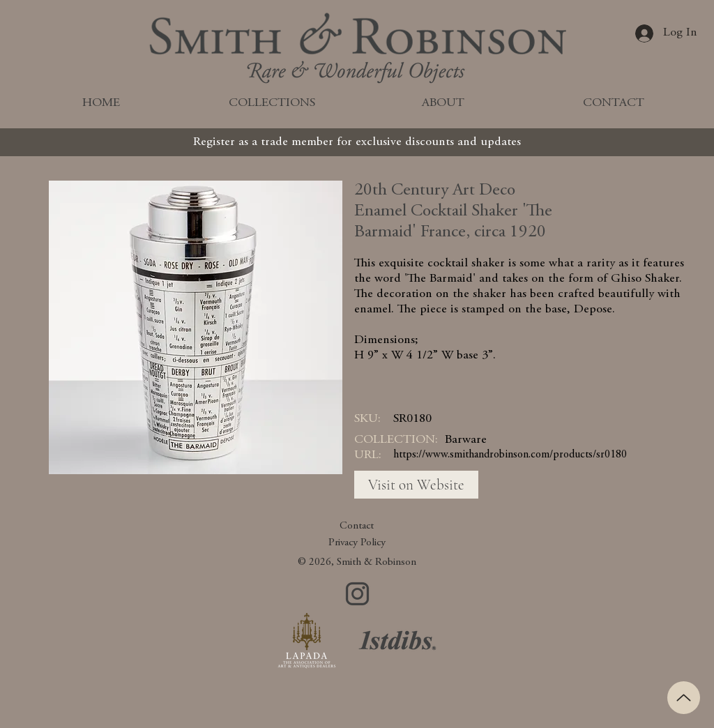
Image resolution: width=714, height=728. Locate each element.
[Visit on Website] (416, 485)
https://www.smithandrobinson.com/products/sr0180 (510, 455)
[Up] (684, 698)
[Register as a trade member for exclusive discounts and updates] (357, 142)
